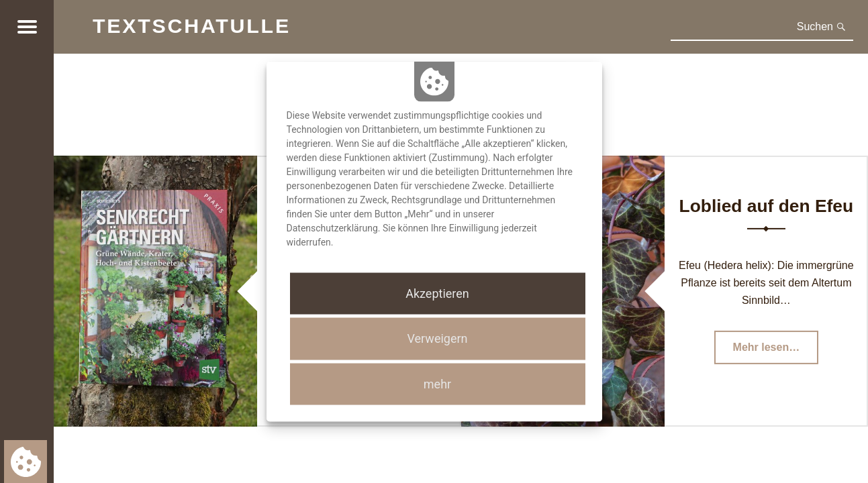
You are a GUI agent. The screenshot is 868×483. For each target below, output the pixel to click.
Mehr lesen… (776, 351)
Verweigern (437, 338)
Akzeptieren (437, 293)
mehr (437, 383)
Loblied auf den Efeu (767, 206)
